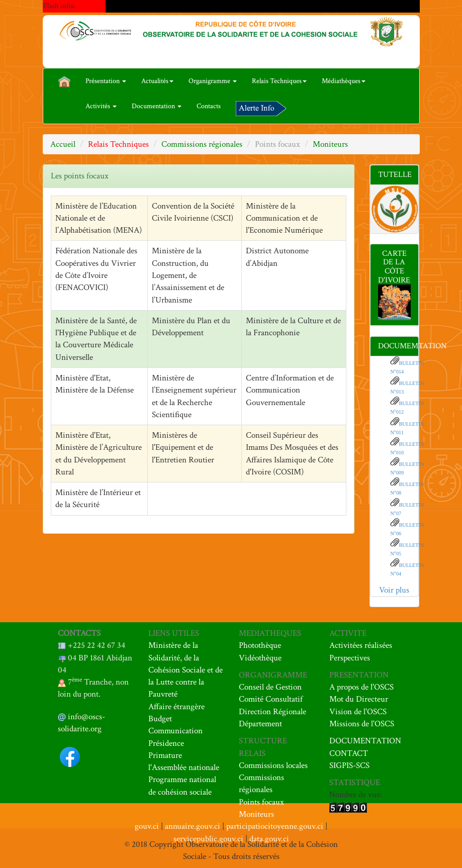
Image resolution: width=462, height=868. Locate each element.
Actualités (157, 81)
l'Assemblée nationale (184, 767)
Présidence (166, 743)
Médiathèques (344, 81)
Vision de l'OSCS (358, 712)
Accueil (63, 144)
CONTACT (349, 753)
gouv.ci (147, 826)
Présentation (106, 81)
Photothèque (260, 645)
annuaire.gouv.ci (193, 826)
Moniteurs (330, 144)
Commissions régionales (202, 144)
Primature (165, 755)
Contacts (209, 106)
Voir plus (394, 590)
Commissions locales (273, 765)
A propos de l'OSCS (361, 687)
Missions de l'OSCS (362, 724)
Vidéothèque (260, 658)
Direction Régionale (272, 712)
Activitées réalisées (361, 645)
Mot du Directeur (359, 699)
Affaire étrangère (176, 707)
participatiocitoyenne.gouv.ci (275, 826)
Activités (101, 106)
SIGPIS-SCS (349, 765)
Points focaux (261, 802)
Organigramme (213, 81)
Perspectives (350, 658)
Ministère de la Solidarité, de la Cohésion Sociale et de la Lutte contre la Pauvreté (186, 670)
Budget (160, 719)
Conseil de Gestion (270, 687)
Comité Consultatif (271, 699)
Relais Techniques (279, 81)
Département (260, 724)
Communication (175, 731)
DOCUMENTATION (365, 741)
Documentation (157, 106)
